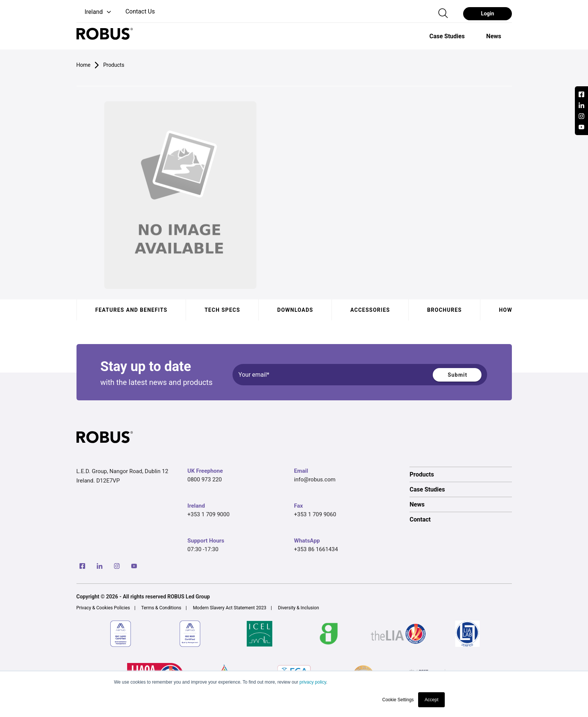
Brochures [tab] (444, 310)
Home (84, 65)
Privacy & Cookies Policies (103, 608)
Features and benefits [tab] (131, 310)
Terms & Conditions (161, 608)
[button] (95, 12)
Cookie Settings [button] (398, 700)
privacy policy (313, 682)
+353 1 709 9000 (208, 514)
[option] (447, 36)
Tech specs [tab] (222, 310)
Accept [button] (431, 700)
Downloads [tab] (295, 310)
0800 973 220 (205, 480)
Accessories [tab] (370, 310)
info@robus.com (315, 480)
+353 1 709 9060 (315, 514)
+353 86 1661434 (316, 549)
